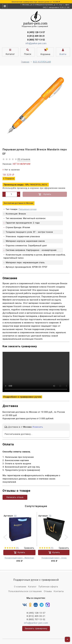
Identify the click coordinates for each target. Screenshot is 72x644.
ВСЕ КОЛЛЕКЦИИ (42, 62)
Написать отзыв (15, 497)
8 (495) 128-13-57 (36, 32)
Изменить (38, 427)
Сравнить (28, 548)
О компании (20, 587)
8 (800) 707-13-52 (36, 40)
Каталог (32, 587)
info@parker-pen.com (36, 43)
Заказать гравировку (36, 628)
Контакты (59, 591)
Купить (45, 194)
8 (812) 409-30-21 (36, 36)
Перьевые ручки (28, 209)
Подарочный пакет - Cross (54, 558)
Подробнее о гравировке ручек (22, 397)
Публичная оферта (48, 587)
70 (50, 516)
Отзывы (48, 591)
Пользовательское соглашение (25, 591)
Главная (25, 62)
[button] (6, 537)
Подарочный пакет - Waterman (19, 558)
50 (15, 516)
